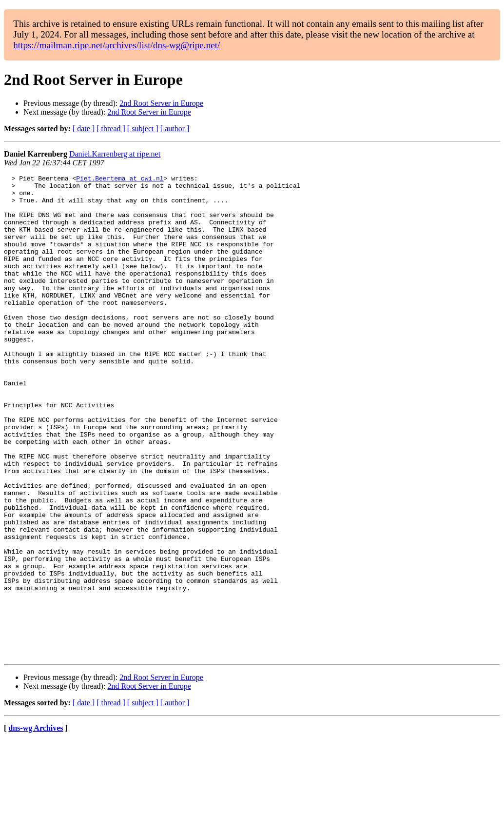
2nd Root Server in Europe (161, 103)
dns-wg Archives (36, 825)
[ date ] (84, 129)
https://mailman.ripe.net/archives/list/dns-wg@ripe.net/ (116, 45)
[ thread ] (111, 129)
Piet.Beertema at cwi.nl (120, 179)
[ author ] (175, 129)
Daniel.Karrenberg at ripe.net (115, 154)
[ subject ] (143, 129)
